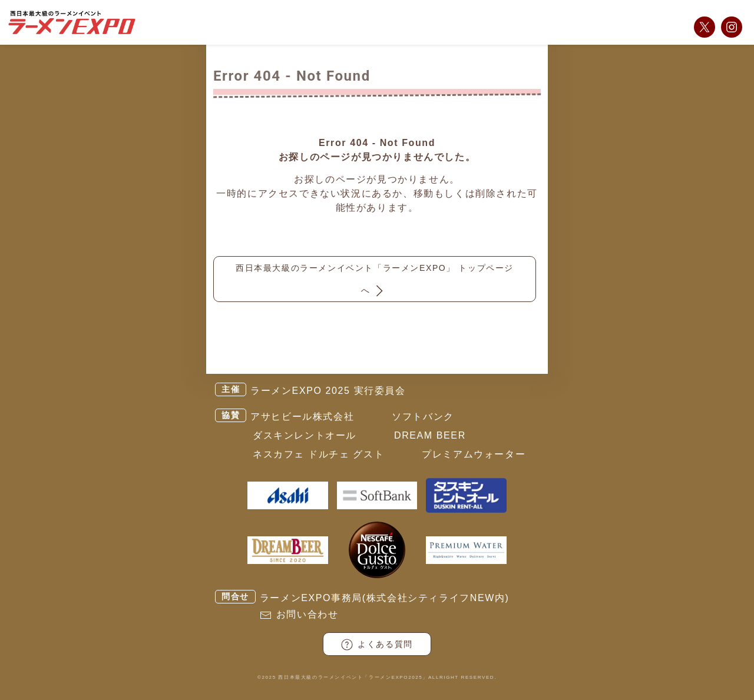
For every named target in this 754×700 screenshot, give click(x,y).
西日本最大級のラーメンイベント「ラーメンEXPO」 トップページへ (375, 281)
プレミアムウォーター (474, 454)
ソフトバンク (423, 417)
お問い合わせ (307, 614)
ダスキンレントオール (305, 435)
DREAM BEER (430, 435)
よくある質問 (377, 645)
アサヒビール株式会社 (302, 417)
